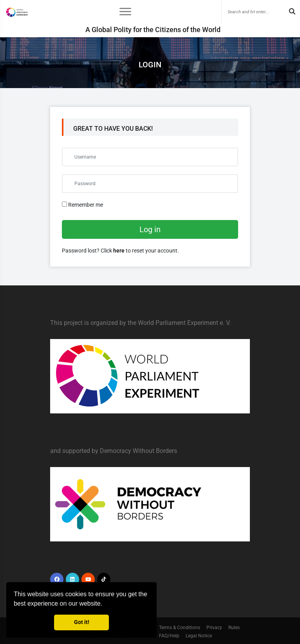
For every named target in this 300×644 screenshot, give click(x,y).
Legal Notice (199, 636)
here (119, 251)
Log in (150, 229)
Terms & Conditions (180, 628)
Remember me (82, 205)
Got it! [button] (82, 622)
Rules (234, 628)
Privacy (214, 628)
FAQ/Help (169, 636)
